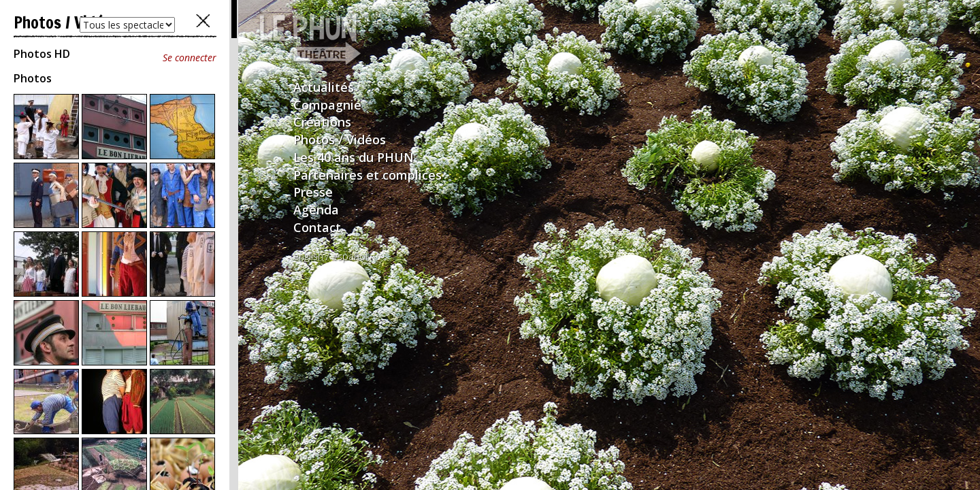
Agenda (316, 210)
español (350, 256)
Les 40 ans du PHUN (354, 157)
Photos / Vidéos (340, 140)
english (308, 256)
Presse (313, 192)
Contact (317, 227)
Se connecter (190, 58)
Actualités (324, 87)
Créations (322, 122)
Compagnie (327, 105)
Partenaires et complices (367, 175)
